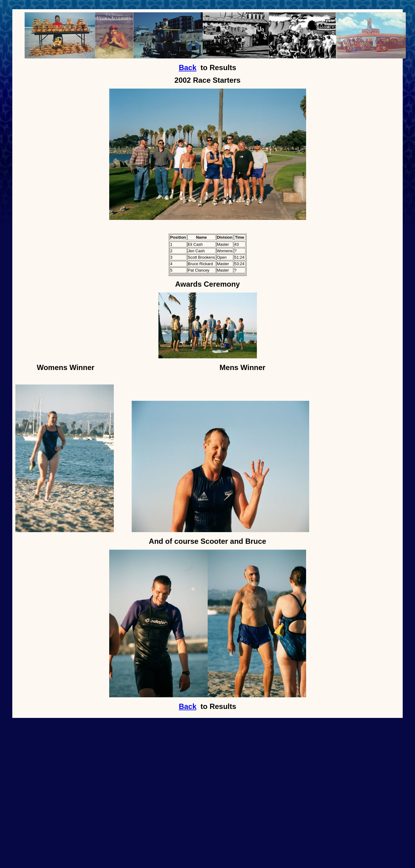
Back (188, 68)
